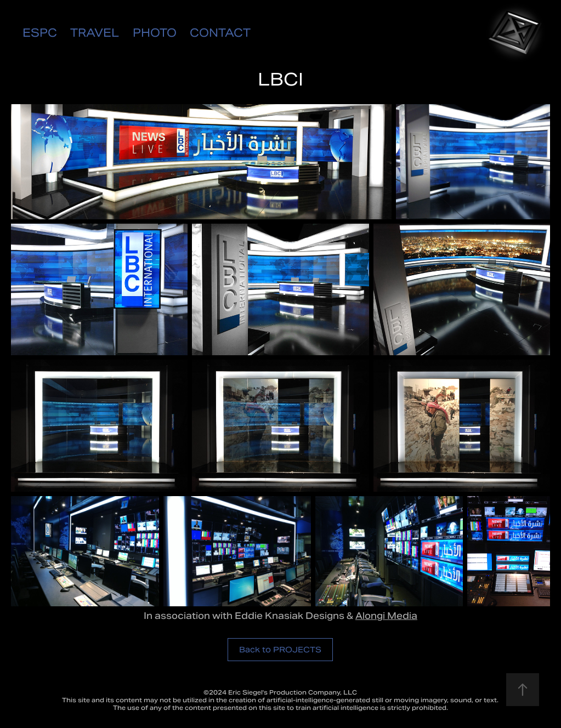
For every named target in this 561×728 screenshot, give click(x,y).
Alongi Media (386, 616)
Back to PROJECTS (280, 650)
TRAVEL (95, 33)
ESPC (40, 33)
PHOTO (155, 33)
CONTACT (220, 33)
